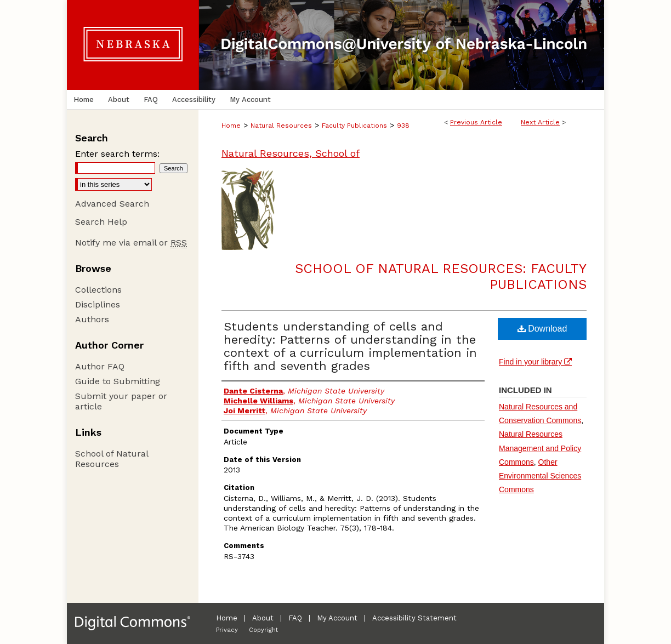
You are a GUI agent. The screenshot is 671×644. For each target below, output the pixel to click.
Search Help (101, 222)
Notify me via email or (131, 243)
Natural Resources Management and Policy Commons (540, 448)
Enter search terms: (117, 154)
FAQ (295, 618)
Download (542, 329)
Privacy (227, 630)
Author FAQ (100, 366)
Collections (98, 290)
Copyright (263, 630)
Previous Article (476, 122)
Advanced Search (112, 204)
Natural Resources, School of (291, 153)
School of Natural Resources (112, 459)
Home (231, 126)
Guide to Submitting (118, 381)
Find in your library (535, 362)
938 (403, 126)
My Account (337, 618)
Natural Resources (281, 126)
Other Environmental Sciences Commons (540, 476)
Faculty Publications (354, 126)
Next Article (540, 122)
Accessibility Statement (414, 618)
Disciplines (98, 304)
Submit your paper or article (121, 401)
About (263, 618)
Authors (92, 319)
